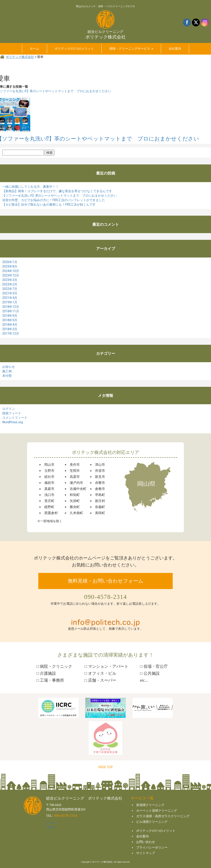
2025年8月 (10, 266)
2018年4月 (10, 325)
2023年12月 (11, 275)
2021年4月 (10, 298)
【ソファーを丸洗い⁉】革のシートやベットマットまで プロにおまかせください (59, 196)
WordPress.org (13, 422)
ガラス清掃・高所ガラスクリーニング (163, 816)
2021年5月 (10, 293)
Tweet (50, 827)
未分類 (7, 376)
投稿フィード (12, 413)
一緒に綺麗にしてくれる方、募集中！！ (30, 187)
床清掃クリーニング (150, 805)
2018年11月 (11, 311)
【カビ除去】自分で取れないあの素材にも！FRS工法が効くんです (49, 204)
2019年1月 (10, 302)
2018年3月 (10, 329)
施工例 (7, 371)
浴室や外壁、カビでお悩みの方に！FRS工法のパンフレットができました (54, 200)
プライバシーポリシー (152, 848)
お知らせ (9, 367)
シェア (51, 823)
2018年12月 (11, 307)
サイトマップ (146, 853)
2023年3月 (10, 280)
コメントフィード (15, 418)
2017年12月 (11, 334)
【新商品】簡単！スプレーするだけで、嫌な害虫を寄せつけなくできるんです (57, 191)
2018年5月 (10, 320)
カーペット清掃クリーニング (157, 811)
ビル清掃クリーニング (152, 822)
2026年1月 (10, 262)
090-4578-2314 (106, 597)
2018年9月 (10, 316)
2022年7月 (10, 289)
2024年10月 (11, 271)
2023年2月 (10, 284)
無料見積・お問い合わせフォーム (106, 581)
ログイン (9, 409)
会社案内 (142, 836)
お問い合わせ (146, 842)
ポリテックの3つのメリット (156, 831)
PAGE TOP (105, 767)
